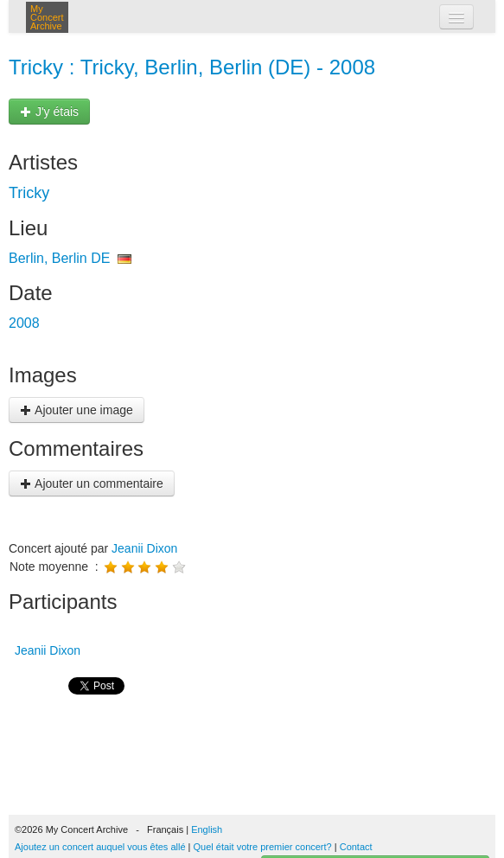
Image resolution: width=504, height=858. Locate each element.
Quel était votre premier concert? (263, 847)
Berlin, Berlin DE (59, 258)
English (207, 829)
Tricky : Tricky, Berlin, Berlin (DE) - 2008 (192, 67)
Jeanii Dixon (144, 548)
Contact (356, 847)
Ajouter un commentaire (92, 483)
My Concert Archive (47, 17)
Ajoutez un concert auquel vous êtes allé (100, 847)
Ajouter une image (77, 410)
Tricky (29, 193)
